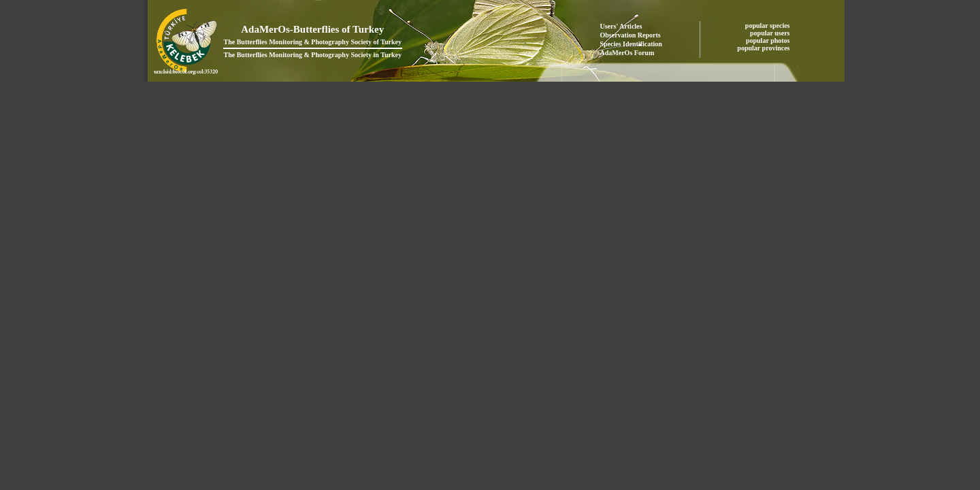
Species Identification (631, 44)
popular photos (769, 40)
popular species (768, 26)
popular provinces (764, 48)
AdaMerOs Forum (627, 53)
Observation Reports (631, 35)
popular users (771, 33)
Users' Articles (621, 26)
